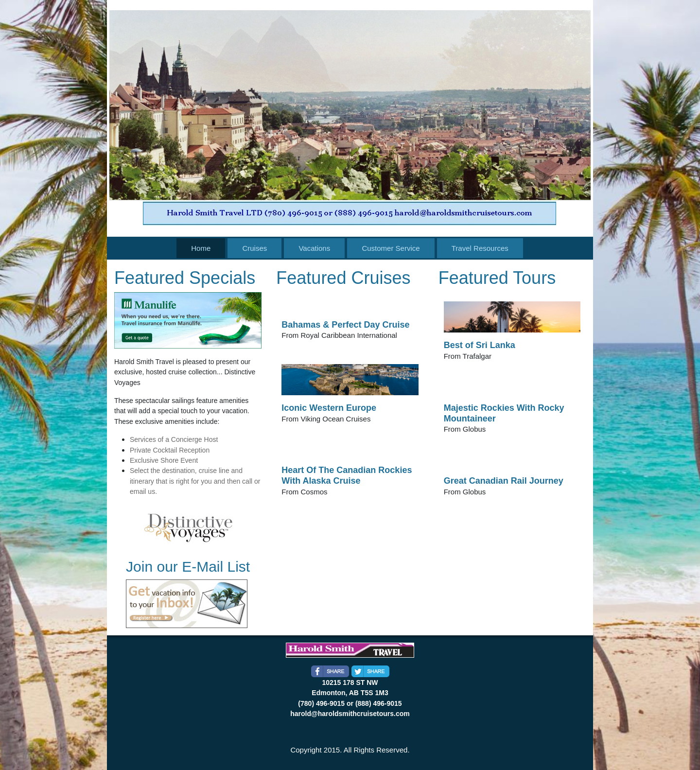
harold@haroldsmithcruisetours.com (350, 714)
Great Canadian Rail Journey (504, 481)
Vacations (314, 248)
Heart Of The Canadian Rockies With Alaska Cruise (347, 475)
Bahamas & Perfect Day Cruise (345, 325)
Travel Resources (480, 248)
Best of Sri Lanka (480, 345)
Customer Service (391, 248)
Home (201, 248)
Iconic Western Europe (329, 408)
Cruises (254, 248)
